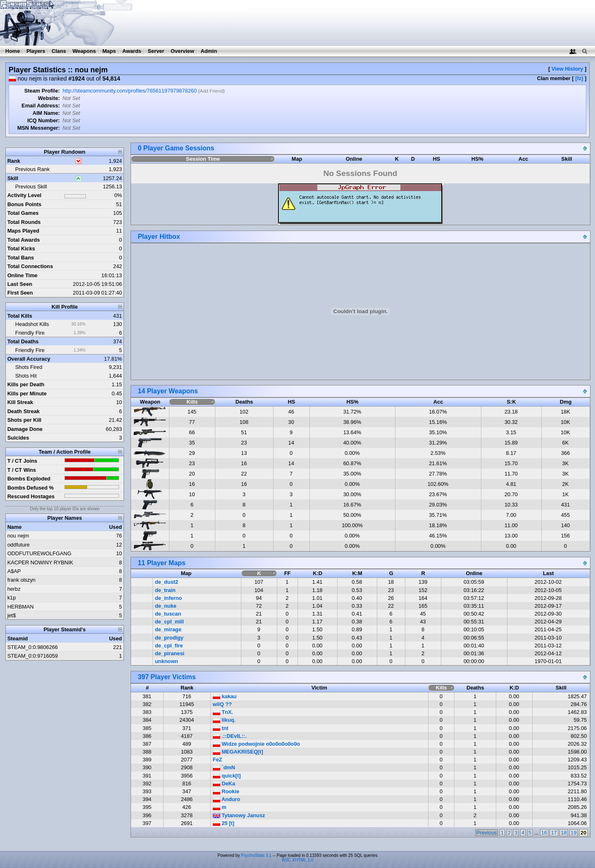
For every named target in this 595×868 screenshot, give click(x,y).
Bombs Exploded (29, 479)
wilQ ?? (222, 704)
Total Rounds (24, 222)
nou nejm (18, 536)
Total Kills (20, 316)
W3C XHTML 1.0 (298, 860)
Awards (132, 51)
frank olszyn (21, 580)
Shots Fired (29, 367)
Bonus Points (24, 204)
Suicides (18, 438)
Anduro (227, 799)
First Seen (20, 293)
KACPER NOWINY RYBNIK (40, 562)
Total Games (23, 213)
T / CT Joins (23, 461)
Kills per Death (26, 384)
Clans (59, 51)
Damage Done (25, 429)
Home (13, 51)
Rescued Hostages (31, 496)
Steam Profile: (42, 91)
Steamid (18, 639)
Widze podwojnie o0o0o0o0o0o (256, 744)
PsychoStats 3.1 (256, 855)
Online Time (23, 275)
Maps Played (24, 231)
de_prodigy (169, 638)
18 (564, 833)
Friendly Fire (30, 333)
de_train (165, 590)
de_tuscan (168, 614)
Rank (14, 161)
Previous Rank (32, 169)
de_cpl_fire (169, 646)
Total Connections (30, 266)
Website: (49, 98)
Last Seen (20, 284)
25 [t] (224, 823)
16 (544, 833)
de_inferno (168, 598)
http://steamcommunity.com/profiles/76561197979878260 (130, 91)
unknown (167, 661)
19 (574, 833)
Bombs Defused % (31, 488)
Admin (209, 51)
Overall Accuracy (29, 359)
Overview (182, 51)
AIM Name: (46, 113)
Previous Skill (31, 187)
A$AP (14, 571)
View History (568, 69)
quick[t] (227, 776)
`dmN (224, 767)
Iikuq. (224, 720)
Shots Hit (26, 376)
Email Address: (41, 106)
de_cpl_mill (169, 622)
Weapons (84, 51)
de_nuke (166, 606)
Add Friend (211, 91)
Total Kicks (21, 249)
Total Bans (21, 258)
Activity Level (25, 195)
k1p (12, 598)
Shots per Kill (24, 420)
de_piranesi (170, 653)
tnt (221, 728)
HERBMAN (21, 607)
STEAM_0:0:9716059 (33, 656)
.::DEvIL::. (230, 736)
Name (15, 527)
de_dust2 (167, 582)
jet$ (12, 615)
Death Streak (24, 411)
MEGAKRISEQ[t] (238, 752)
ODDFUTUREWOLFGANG (39, 553)
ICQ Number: (44, 120)
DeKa (224, 784)
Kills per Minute (27, 394)
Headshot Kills (32, 324)
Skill (13, 178)
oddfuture (19, 545)
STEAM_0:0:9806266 (33, 647)
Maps (109, 51)
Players (36, 51)
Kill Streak (20, 402)
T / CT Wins (22, 470)
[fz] (579, 78)
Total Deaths (23, 341)
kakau (225, 696)
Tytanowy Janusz (239, 815)
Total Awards (24, 240)
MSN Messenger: (39, 128)
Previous (487, 833)
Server (156, 51)
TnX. (223, 712)
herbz (14, 589)
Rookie (226, 791)
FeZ (218, 760)
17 (554, 833)
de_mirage (168, 629)
